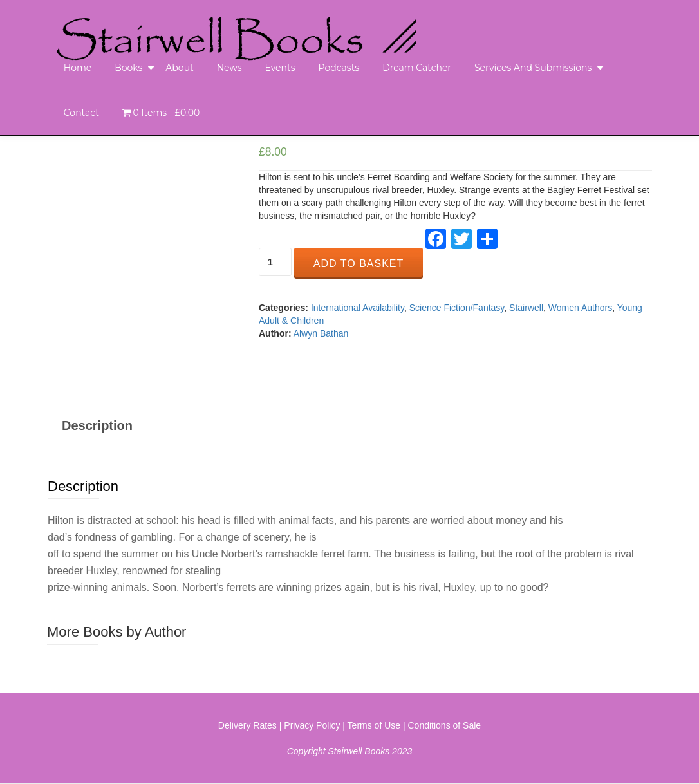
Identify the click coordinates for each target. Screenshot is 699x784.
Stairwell (526, 308)
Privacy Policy (312, 725)
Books (128, 68)
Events (280, 68)
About (179, 68)
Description (97, 425)
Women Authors (580, 308)
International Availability (358, 308)
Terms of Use (374, 725)
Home (78, 68)
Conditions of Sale (445, 725)
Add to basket (359, 264)
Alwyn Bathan (321, 333)
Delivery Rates (247, 725)
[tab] (97, 425)
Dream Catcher (417, 68)
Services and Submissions (533, 68)
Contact (81, 113)
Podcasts (339, 68)
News (229, 68)
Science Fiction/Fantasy (457, 308)
